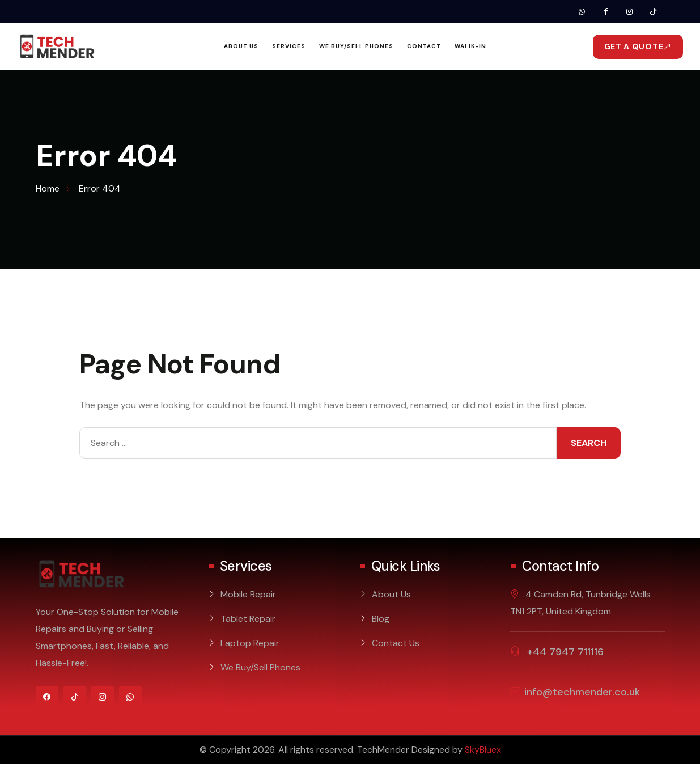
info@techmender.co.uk (582, 692)
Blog (381, 619)
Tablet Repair (248, 619)
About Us (241, 46)
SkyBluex (483, 750)
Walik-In (470, 46)
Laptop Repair (250, 643)
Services (289, 46)
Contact (424, 46)
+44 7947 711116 (564, 652)
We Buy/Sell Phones (356, 46)
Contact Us (396, 643)
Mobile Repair (248, 594)
